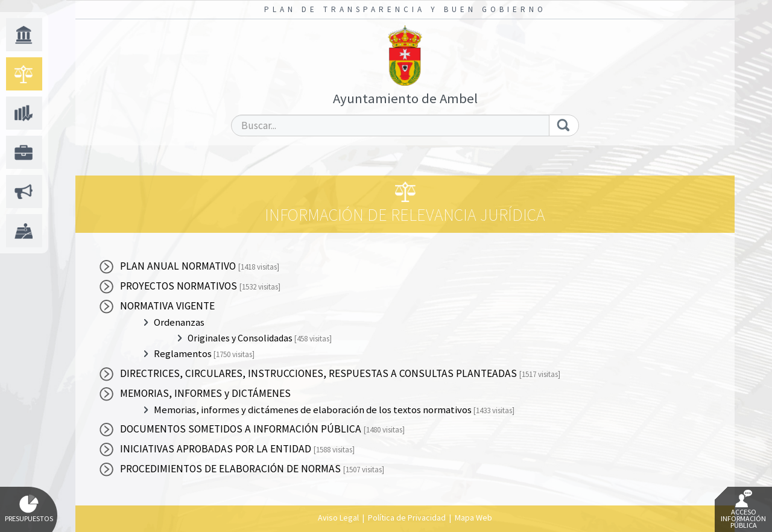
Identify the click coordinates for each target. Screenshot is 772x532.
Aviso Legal (338, 518)
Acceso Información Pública (743, 510)
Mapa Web (473, 518)
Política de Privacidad (407, 518)
